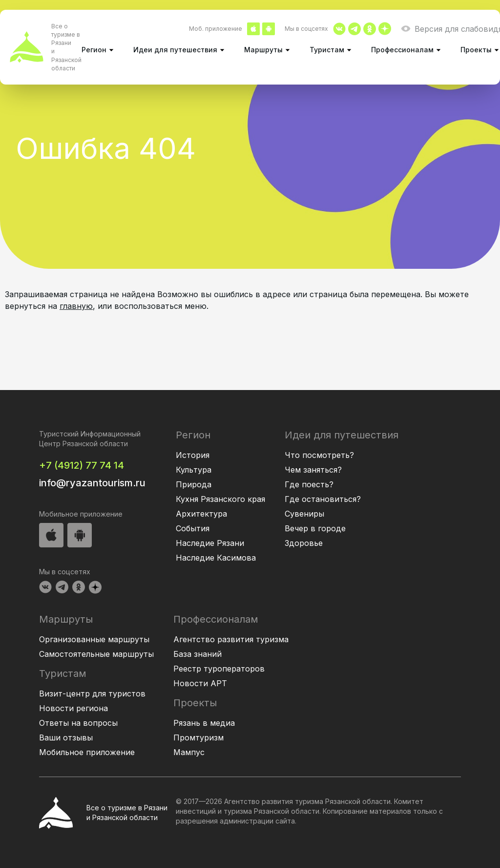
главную (76, 306)
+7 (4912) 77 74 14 (82, 465)
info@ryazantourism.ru (92, 483)
